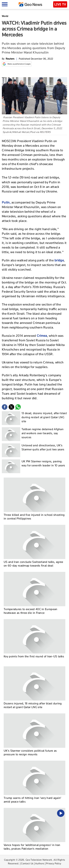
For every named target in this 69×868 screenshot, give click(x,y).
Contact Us (27, 863)
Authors (40, 863)
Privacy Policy (54, 863)
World (5, 16)
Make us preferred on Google (17, 64)
